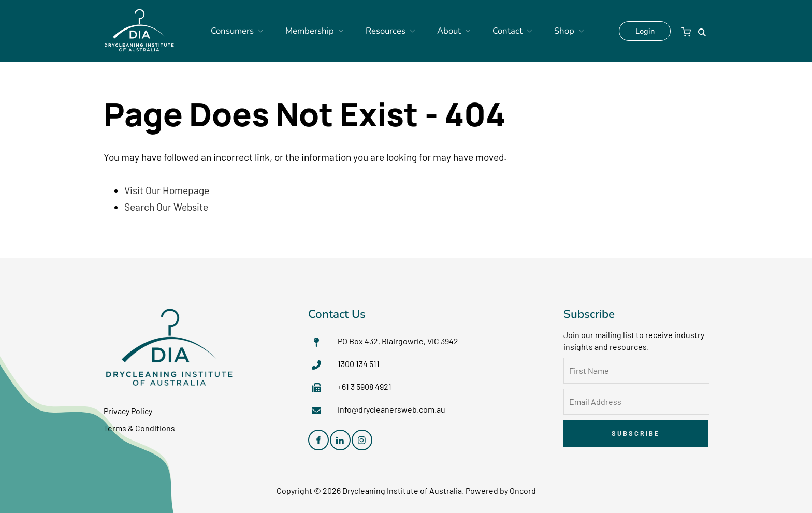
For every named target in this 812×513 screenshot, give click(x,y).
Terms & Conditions (139, 428)
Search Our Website (166, 207)
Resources (388, 31)
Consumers (251, 31)
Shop (544, 31)
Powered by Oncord (501, 490)
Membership (320, 31)
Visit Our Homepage (167, 190)
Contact (495, 31)
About (444, 31)
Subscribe (636, 433)
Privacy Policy (128, 411)
